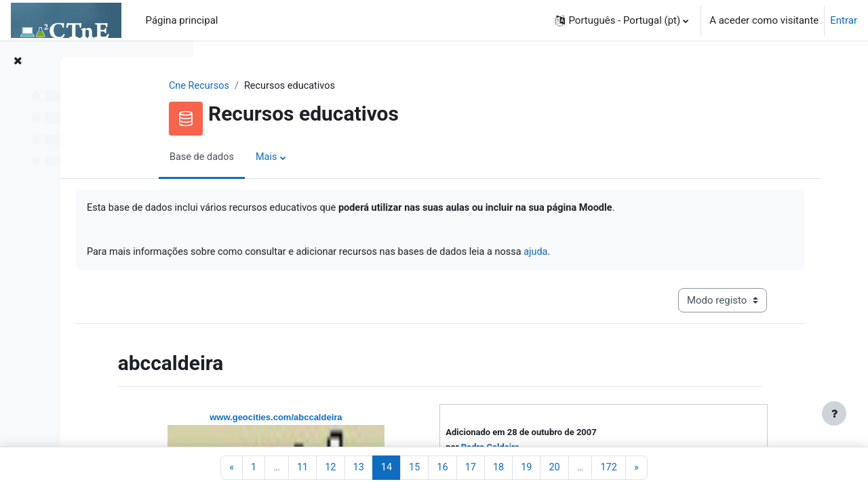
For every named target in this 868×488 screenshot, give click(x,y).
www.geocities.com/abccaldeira (384, 421)
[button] (622, 20)
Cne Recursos (280, 86)
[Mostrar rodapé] (834, 413)
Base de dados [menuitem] (283, 158)
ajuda (695, 254)
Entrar (844, 20)
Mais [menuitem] (349, 158)
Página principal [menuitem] (182, 20)
